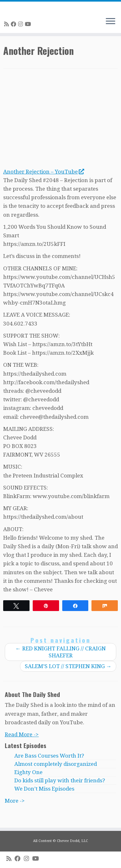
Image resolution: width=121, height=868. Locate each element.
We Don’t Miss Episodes (44, 789)
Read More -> (22, 734)
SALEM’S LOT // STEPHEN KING (68, 666)
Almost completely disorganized (56, 764)
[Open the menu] (111, 22)
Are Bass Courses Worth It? (49, 756)
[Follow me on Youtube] (29, 24)
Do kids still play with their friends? (60, 780)
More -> (15, 801)
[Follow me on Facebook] (14, 24)
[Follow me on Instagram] (21, 24)
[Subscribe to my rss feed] (7, 24)
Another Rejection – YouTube (44, 172)
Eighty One (28, 772)
